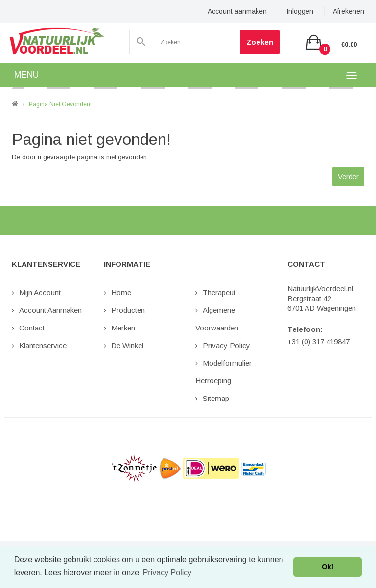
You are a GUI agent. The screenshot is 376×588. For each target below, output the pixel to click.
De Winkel (127, 345)
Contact (32, 328)
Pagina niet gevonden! (60, 104)
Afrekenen (349, 11)
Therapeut (219, 293)
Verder (348, 176)
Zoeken (256, 42)
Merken (123, 328)
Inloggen (300, 11)
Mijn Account (40, 293)
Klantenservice (43, 345)
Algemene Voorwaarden (217, 319)
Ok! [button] (328, 567)
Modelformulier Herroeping (223, 372)
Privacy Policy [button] (167, 573)
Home (121, 293)
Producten (128, 310)
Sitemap (216, 398)
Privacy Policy (226, 345)
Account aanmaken (237, 11)
